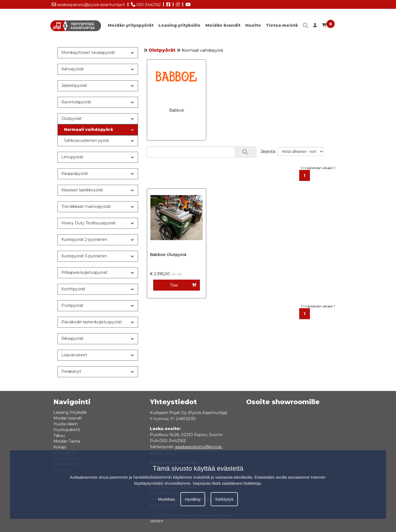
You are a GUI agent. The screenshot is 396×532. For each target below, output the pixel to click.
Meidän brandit (223, 25)
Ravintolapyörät (76, 102)
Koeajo (60, 447)
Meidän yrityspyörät (131, 25)
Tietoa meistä (282, 25)
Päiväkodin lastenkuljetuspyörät (92, 322)
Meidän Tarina (67, 441)
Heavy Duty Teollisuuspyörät (89, 223)
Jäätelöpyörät (74, 86)
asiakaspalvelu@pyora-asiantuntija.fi (88, 4)
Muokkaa (167, 499)
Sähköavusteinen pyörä (86, 140)
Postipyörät (72, 305)
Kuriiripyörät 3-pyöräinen (84, 256)
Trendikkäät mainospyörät (86, 206)
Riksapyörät (72, 338)
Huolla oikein (66, 424)
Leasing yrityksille (179, 25)
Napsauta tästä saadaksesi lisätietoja (227, 483)
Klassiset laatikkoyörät (82, 190)
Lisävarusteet (74, 355)
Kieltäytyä (224, 499)
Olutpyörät (162, 50)
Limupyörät (72, 157)
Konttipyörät (73, 289)
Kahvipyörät (73, 69)
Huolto (253, 25)
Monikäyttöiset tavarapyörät (88, 53)
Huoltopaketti (67, 430)
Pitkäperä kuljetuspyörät (84, 272)
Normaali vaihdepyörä (89, 129)
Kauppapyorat (75, 173)
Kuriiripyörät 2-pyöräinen (84, 239)
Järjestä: (268, 151)
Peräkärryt (71, 371)
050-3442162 (146, 4)
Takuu (59, 435)
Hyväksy (193, 499)
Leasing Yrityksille (70, 412)
